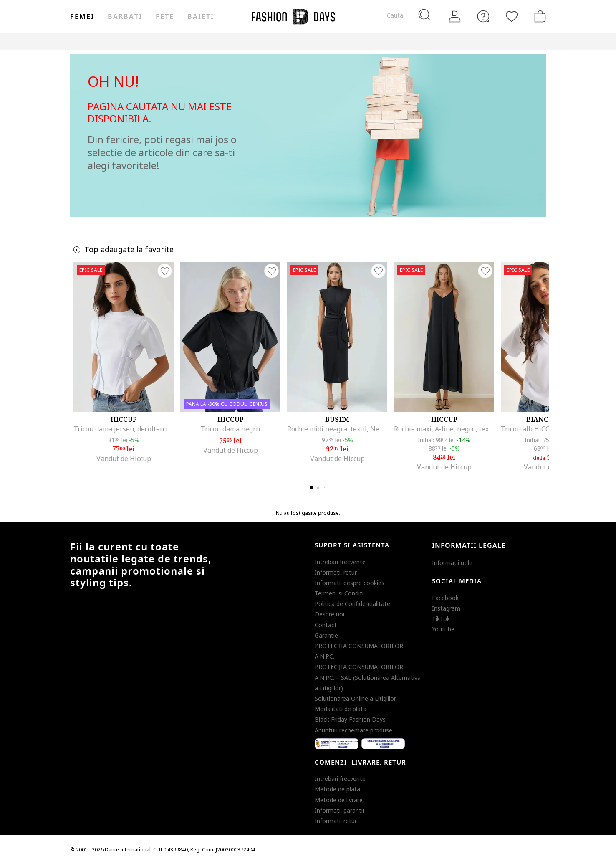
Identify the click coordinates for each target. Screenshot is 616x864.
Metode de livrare (339, 800)
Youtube (443, 629)
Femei (82, 17)
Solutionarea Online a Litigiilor (355, 698)
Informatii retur (336, 572)
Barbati (125, 17)
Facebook (445, 598)
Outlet (456, 42)
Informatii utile (452, 563)
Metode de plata (337, 789)
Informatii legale (469, 546)
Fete (165, 17)
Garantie (326, 635)
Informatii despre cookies (350, 583)
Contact (326, 625)
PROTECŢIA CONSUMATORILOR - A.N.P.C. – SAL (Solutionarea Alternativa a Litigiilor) (368, 677)
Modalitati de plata (341, 709)
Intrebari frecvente (340, 562)
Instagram (446, 608)
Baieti (201, 17)
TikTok (441, 619)
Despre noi (329, 614)
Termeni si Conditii (340, 593)
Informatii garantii (339, 810)
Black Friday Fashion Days (350, 719)
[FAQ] (483, 16)
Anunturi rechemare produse (353, 730)
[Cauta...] (409, 16)
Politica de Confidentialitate (352, 604)
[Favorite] (512, 16)
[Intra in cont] (455, 17)
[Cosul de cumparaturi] (538, 16)
